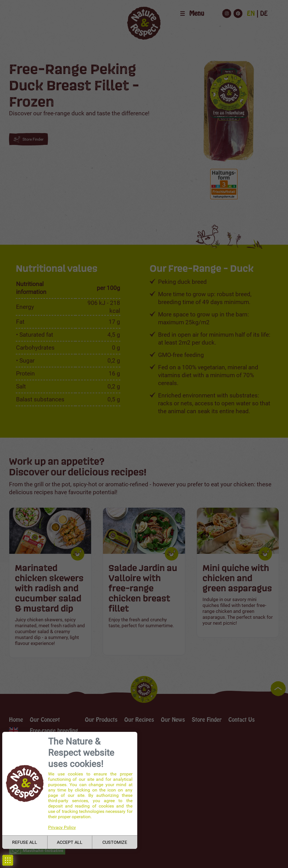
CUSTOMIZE (115, 842)
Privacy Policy (62, 827)
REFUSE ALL (25, 842)
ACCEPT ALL (70, 842)
